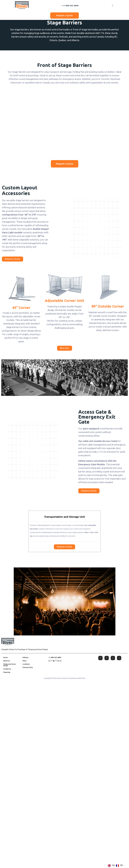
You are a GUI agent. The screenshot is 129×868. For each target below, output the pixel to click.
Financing (7, 672)
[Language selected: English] (116, 866)
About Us (7, 661)
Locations (26, 664)
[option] (119, 866)
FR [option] (121, 865)
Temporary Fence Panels (9, 665)
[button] (113, 6)
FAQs (24, 661)
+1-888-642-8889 (55, 658)
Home (5, 658)
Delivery (25, 658)
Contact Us (7, 669)
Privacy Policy (28, 667)
